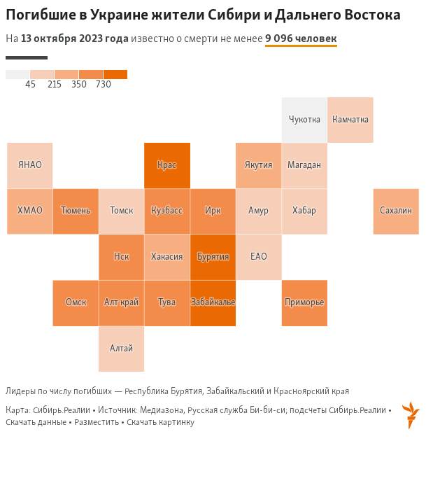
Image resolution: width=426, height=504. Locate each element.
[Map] (213, 219)
